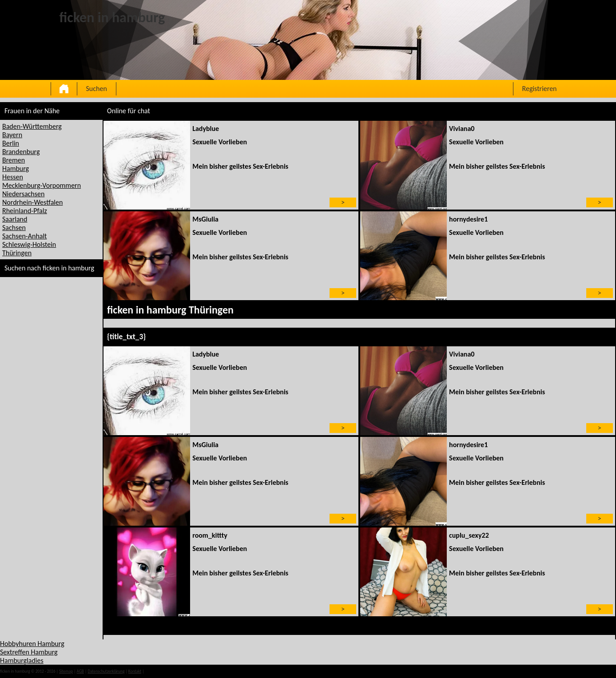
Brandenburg (21, 152)
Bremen (14, 160)
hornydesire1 (468, 219)
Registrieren (540, 89)
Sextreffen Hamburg (29, 652)
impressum (155, 671)
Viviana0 (462, 129)
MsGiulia (205, 219)
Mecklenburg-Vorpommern (42, 185)
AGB (80, 671)
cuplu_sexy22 (469, 535)
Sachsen (14, 228)
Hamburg (16, 169)
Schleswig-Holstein (29, 244)
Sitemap (66, 671)
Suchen (97, 89)
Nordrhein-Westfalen (32, 202)
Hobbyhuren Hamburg (32, 644)
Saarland (15, 219)
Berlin (11, 143)
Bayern (12, 135)
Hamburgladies (22, 660)
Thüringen (17, 253)
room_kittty (210, 535)
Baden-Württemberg (32, 126)
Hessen (13, 177)
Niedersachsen (23, 194)
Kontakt (135, 671)
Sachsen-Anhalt (24, 236)
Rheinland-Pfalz (25, 211)
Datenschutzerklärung (106, 671)
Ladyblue (206, 129)
